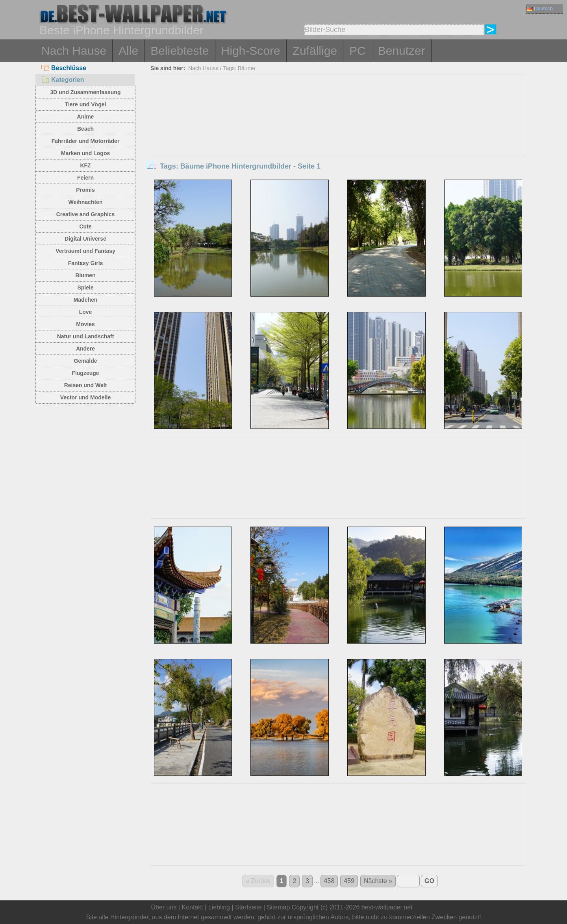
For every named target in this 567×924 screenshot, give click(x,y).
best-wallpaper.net (387, 907)
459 (349, 881)
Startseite (248, 907)
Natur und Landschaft (86, 336)
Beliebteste (180, 51)
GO (429, 881)
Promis (85, 190)
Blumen (85, 275)
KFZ (85, 165)
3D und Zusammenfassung (86, 92)
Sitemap (279, 907)
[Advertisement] (338, 134)
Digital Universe (85, 239)
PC (358, 51)
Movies (85, 324)
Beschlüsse (64, 68)
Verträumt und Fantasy (85, 251)
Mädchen (86, 300)
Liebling (219, 907)
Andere (85, 349)
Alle (128, 51)
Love (86, 312)
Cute (85, 226)
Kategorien (63, 80)
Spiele (85, 288)
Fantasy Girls (86, 263)
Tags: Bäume (239, 68)
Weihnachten (86, 202)
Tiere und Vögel (86, 104)
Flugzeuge (85, 373)
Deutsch (540, 8)
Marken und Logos (85, 153)
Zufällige (315, 51)
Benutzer (402, 51)
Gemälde (85, 361)
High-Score (251, 51)
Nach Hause (74, 51)
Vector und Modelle (85, 397)
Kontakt (192, 907)
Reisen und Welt (86, 385)
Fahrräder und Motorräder (86, 141)
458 (329, 881)
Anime (86, 117)
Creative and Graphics (86, 214)
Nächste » (378, 881)
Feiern (85, 178)
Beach (85, 129)
